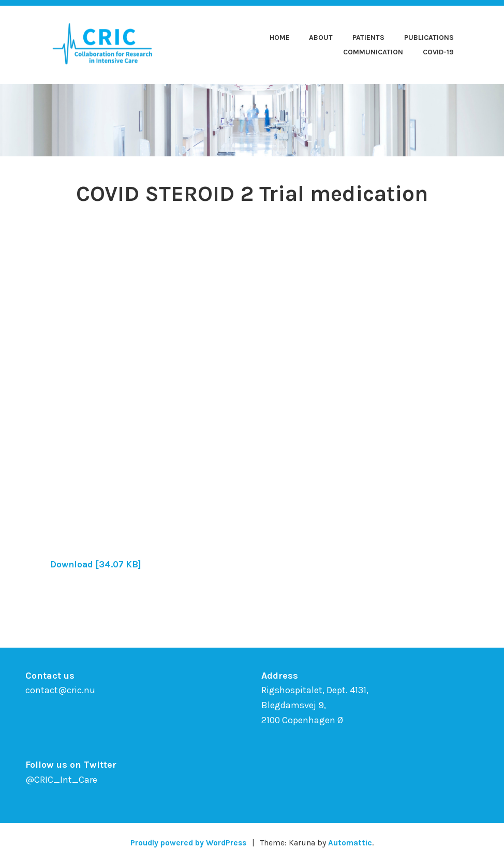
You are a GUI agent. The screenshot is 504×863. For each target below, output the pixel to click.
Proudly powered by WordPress (188, 843)
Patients (368, 38)
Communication (373, 52)
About (321, 38)
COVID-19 (438, 52)
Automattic (353, 843)
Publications (429, 38)
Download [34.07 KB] (98, 564)
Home (280, 38)
